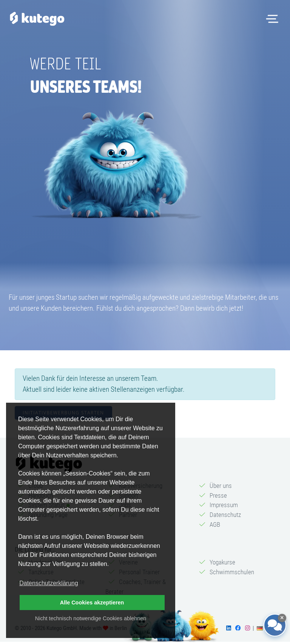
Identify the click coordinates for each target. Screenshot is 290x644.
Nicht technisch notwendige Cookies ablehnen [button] (91, 618)
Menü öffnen (274, 14)
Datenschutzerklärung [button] (49, 583)
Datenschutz (225, 515)
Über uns (221, 486)
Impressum (224, 505)
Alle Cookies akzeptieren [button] (92, 603)
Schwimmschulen (232, 572)
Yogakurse (222, 562)
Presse (218, 495)
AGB (215, 524)
